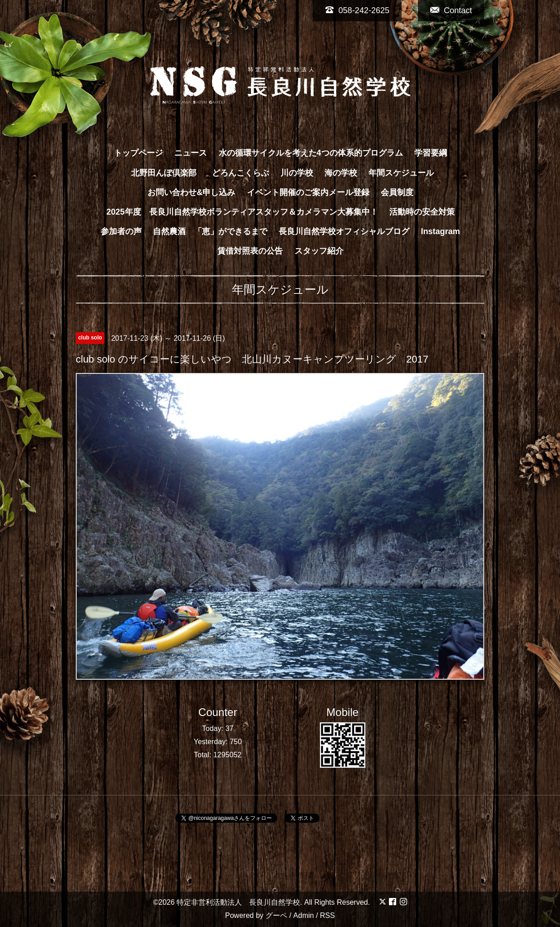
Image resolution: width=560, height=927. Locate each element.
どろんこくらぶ (241, 173)
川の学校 (297, 173)
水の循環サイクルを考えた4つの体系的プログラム (311, 153)
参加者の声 (121, 231)
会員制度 (397, 192)
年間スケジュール (401, 173)
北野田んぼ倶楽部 (168, 173)
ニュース (191, 153)
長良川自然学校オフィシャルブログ (344, 231)
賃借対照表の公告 (250, 251)
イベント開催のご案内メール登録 (308, 192)
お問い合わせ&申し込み (191, 192)
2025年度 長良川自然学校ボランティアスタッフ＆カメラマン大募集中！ (242, 212)
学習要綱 (431, 153)
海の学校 (341, 173)
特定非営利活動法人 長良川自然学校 (238, 902)
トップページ (138, 153)
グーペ (276, 915)
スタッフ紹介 (319, 251)
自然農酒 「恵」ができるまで (210, 231)
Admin (303, 915)
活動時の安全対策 (422, 212)
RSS (327, 915)
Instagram (441, 231)
